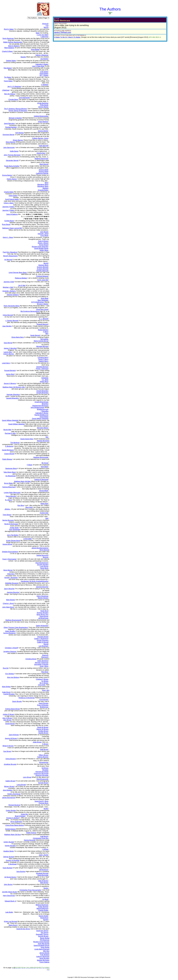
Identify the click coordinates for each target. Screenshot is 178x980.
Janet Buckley (44, 958)
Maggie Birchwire (43, 960)
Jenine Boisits (44, 953)
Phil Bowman (45, 940)
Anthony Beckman (43, 957)
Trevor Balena (44, 962)
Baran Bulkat (45, 938)
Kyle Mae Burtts (44, 944)
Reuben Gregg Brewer (41, 942)
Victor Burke (45, 947)
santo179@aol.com (63, 32)
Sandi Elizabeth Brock (41, 945)
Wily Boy (46, 951)
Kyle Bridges (45, 955)
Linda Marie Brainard (42, 949)
